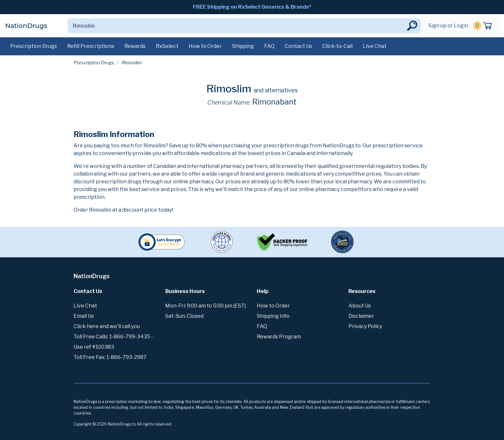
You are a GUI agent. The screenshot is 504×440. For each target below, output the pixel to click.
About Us (360, 306)
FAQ (269, 46)
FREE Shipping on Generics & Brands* (252, 7)
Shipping (243, 46)
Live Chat (375, 46)
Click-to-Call (337, 46)
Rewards (135, 46)
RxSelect (167, 46)
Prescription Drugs (34, 46)
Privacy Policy (365, 326)
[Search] (237, 26)
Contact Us (298, 46)
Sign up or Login (448, 26)
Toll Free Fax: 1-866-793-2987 (110, 357)
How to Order (205, 46)
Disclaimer (361, 316)
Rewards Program (279, 337)
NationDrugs (26, 26)
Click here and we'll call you (107, 326)
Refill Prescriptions (91, 46)
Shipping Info (273, 316)
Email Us (84, 316)
